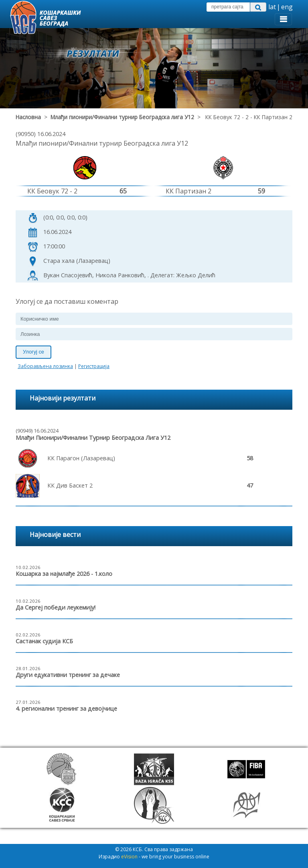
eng (287, 7)
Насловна (28, 117)
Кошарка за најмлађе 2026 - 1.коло (64, 574)
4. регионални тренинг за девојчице (66, 708)
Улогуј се (33, 352)
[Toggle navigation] (283, 19)
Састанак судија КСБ (44, 641)
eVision (129, 857)
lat (272, 7)
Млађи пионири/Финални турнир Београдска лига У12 (122, 117)
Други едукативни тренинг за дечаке (68, 675)
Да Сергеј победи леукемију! (56, 607)
